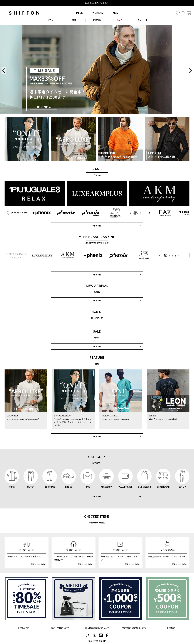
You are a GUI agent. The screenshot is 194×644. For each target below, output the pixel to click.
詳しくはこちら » (39, 564)
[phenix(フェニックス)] (63, 213)
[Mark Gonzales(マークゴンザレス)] (113, 213)
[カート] (189, 13)
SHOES (69, 487)
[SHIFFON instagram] (88, 636)
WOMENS (98, 13)
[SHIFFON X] (94, 636)
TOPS (12, 487)
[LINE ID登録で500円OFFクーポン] (167, 599)
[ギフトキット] (74, 599)
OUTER (31, 487)
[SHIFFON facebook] (107, 636)
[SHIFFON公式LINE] (101, 636)
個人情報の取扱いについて (97, 628)
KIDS (115, 13)
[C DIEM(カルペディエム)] (137, 213)
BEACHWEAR (163, 487)
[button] (4, 71)
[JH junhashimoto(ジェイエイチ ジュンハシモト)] (14, 213)
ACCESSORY (107, 487)
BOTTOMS (50, 487)
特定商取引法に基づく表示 (134, 628)
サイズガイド (23, 628)
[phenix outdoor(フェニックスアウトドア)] (88, 213)
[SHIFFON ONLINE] (24, 13)
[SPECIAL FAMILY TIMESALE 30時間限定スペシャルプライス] (27, 599)
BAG (88, 487)
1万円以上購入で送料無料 (97, 3)
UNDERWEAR (144, 487)
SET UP (182, 487)
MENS (79, 13)
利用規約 (171, 628)
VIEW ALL (94, 226)
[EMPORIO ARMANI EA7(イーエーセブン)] (162, 213)
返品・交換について (60, 628)
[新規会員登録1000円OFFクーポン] (120, 599)
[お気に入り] (178, 13)
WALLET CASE (125, 487)
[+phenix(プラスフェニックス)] (39, 213)
